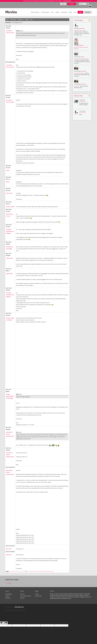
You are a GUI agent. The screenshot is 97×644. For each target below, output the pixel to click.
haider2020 (82, 28)
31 (50, 571)
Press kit (22, 594)
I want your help (78, 31)
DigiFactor (82, 45)
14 (24, 571)
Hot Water (77, 86)
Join (72, 4)
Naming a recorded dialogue (82, 59)
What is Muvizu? (35, 12)
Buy (80, 12)
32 (52, 571)
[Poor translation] (5, 623)
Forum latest (78, 20)
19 (32, 571)
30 (48, 571)
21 (35, 571)
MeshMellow (9, 594)
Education (8, 598)
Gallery (57, 12)
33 (53, 571)
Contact (7, 596)
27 (44, 571)
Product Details (45, 12)
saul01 (83, 57)
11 (20, 571)
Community (64, 12)
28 (45, 571)
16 (27, 571)
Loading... (9, 583)
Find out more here (67, 1)
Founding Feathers (79, 73)
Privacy (37, 594)
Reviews (22, 598)
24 (39, 571)
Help (75, 12)
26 (42, 571)
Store (52, 12)
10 (18, 571)
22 (36, 571)
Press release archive (26, 596)
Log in (63, 4)
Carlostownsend (82, 113)
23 (38, 571)
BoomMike (84, 71)
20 (33, 571)
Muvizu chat (78, 96)
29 (47, 571)
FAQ (31, 20)
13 (23, 571)
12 (21, 571)
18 (30, 571)
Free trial (88, 12)
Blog (71, 12)
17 (29, 571)
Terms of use (38, 596)
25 (41, 571)
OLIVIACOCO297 (82, 101)
